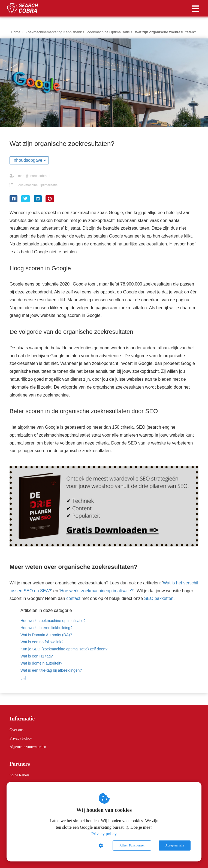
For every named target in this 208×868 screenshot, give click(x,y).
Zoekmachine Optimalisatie (38, 185)
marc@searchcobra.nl (34, 176)
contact (73, 598)
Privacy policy (104, 834)
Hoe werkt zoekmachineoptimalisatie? (97, 591)
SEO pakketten (159, 598)
